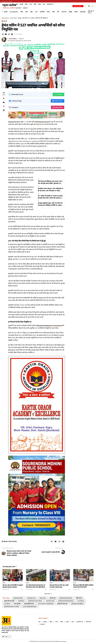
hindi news (43, 598)
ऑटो (58, 12)
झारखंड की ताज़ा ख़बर (62, 604)
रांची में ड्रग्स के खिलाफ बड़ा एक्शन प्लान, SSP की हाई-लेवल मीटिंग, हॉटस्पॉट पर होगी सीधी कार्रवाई (50, 182)
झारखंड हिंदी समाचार (29, 604)
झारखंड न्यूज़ (53, 598)
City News (7, 604)
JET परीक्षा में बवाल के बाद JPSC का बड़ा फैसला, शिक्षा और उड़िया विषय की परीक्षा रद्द (36, 586)
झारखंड (6, 12)
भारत (36, 12)
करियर (48, 12)
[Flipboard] (89, 13)
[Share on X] (3, 34)
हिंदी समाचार (79, 598)
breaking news (31, 598)
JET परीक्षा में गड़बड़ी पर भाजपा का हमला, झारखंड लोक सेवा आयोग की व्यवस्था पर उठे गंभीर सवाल (51, 197)
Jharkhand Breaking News (66, 601)
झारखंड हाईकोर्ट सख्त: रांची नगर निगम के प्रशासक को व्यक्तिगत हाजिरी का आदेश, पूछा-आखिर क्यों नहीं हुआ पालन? (50, 204)
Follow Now (57, 101)
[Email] (6, 34)
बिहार (32, 12)
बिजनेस (76, 12)
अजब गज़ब (64, 12)
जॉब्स (53, 12)
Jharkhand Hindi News (66, 598)
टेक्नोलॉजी (42, 12)
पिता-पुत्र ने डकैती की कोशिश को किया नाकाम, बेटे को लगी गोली (83, 586)
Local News (81, 601)
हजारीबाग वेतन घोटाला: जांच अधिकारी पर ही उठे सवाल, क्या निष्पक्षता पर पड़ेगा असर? (51, 190)
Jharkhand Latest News (35, 601)
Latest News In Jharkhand (46, 604)
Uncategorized (14, 12)
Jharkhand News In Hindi (12, 607)
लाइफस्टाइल (83, 12)
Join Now (58, 94)
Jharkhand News (18, 598)
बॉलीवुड (70, 12)
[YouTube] (89, 11)
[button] (86, 6)
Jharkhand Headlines (77, 604)
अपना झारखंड (17, 604)
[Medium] (93, 11)
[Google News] (91, 11)
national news (50, 601)
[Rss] (91, 13)
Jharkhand (21, 601)
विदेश (22, 12)
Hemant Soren (13, 122)
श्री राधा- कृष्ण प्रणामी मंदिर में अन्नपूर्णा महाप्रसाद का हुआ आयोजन (13, 586)
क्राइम (27, 12)
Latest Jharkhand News (30, 607)
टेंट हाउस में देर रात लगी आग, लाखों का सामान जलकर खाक (59, 586)
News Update (13, 39)
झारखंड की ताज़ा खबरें (9, 601)
